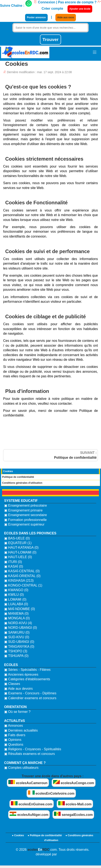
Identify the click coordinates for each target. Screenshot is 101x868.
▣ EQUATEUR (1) (18, 543)
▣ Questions (14, 744)
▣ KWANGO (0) (16, 590)
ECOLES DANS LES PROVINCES (30, 533)
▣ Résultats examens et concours (30, 754)
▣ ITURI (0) (13, 562)
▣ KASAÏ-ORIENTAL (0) (22, 576)
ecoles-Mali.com (75, 804)
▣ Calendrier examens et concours (30, 698)
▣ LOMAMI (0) (15, 599)
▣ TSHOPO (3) (16, 651)
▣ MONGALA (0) (17, 618)
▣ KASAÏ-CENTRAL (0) (22, 571)
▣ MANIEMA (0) (16, 614)
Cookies (8, 471)
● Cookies (18, 835)
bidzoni (64, 854)
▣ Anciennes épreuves (21, 674)
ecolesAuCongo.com (74, 782)
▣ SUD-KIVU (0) (17, 637)
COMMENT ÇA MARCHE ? (25, 763)
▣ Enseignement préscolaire (26, 505)
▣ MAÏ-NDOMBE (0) (20, 609)
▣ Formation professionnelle (26, 520)
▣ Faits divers (15, 735)
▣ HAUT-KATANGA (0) (21, 548)
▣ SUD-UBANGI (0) (19, 642)
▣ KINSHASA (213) (19, 581)
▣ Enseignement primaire (23, 510)
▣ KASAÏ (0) (14, 566)
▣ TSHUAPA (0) (16, 656)
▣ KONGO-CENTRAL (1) (23, 585)
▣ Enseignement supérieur (24, 524)
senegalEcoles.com (73, 814)
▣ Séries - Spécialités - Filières (27, 670)
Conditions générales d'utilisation (22, 483)
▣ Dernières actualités (21, 730)
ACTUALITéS (15, 721)
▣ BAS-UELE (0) (17, 538)
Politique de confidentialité (18, 477)
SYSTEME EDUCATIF (21, 501)
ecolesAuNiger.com (29, 814)
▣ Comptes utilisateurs (21, 768)
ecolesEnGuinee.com (32, 804)
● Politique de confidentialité (45, 835)
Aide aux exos (66, 17)
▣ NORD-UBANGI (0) (21, 628)
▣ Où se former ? (17, 712)
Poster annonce (36, 17)
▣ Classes (12, 684)
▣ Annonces (14, 726)
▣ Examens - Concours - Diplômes (30, 693)
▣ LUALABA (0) (16, 604)
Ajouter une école (80, 9)
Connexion (44, 2)
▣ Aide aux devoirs (19, 689)
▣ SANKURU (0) (17, 632)
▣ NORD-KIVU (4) (18, 623)
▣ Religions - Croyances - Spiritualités (33, 749)
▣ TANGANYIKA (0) (19, 647)
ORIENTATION (15, 707)
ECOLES (11, 665)
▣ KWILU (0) (14, 595)
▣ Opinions (13, 740)
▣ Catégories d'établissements (27, 679)
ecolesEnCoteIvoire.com (51, 793)
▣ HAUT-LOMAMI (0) (20, 552)
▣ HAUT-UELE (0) (18, 557)
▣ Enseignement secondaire (26, 515)
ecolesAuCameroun (28, 782)
